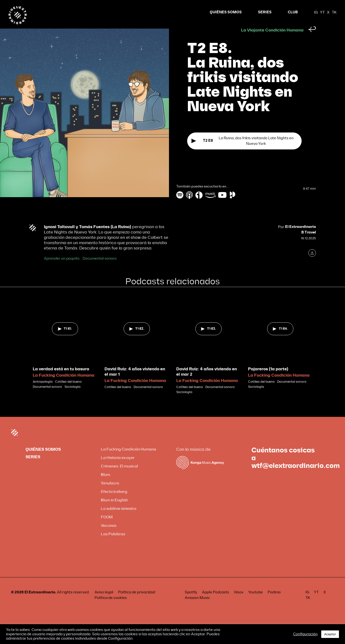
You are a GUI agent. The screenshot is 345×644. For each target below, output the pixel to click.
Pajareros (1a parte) (268, 378)
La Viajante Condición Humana (272, 39)
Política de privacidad (137, 601)
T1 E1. (65, 338)
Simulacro (110, 492)
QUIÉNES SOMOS (226, 12)
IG (316, 12)
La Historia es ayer (118, 467)
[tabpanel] (65, 352)
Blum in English (114, 509)
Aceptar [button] (330, 634)
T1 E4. (280, 338)
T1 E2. (137, 338)
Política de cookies (111, 607)
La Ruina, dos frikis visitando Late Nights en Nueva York (242, 151)
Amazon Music (197, 607)
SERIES (265, 12)
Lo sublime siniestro (119, 518)
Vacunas (109, 535)
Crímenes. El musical (119, 475)
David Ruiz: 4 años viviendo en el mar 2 (207, 381)
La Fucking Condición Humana (64, 384)
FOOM (107, 526)
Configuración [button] (305, 634)
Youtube (256, 601)
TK (334, 12)
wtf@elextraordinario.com (296, 475)
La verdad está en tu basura (61, 378)
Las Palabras (113, 543)
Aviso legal (104, 601)
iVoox (239, 601)
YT (322, 12)
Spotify (191, 601)
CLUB (293, 12)
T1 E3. (208, 338)
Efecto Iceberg (114, 501)
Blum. (106, 484)
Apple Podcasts (216, 601)
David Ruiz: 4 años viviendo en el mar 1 (135, 381)
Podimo (274, 601)
